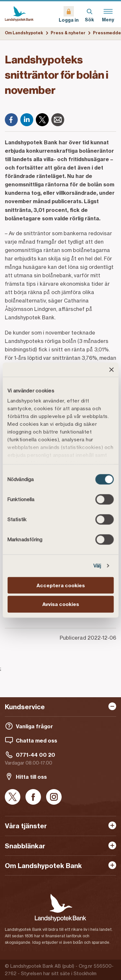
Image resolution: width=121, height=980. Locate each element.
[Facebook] (11, 120)
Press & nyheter (68, 33)
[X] (42, 120)
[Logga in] (69, 14)
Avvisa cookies (61, 604)
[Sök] (89, 14)
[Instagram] (54, 797)
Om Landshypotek (24, 33)
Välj (97, 566)
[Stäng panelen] (111, 369)
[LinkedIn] (27, 120)
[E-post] (58, 120)
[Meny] (108, 14)
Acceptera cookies (61, 585)
